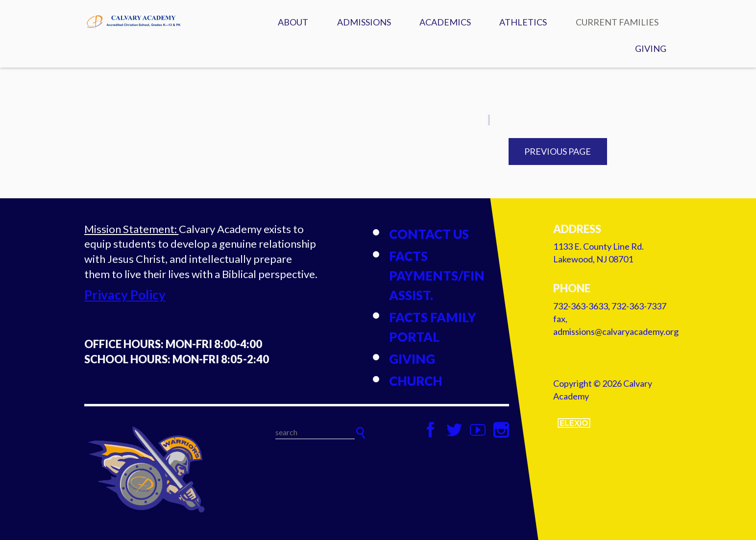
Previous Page (558, 151)
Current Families (617, 22)
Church (416, 381)
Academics (445, 22)
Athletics (523, 22)
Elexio (574, 423)
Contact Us (429, 234)
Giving (651, 48)
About (293, 22)
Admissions (364, 22)
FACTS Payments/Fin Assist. (437, 276)
